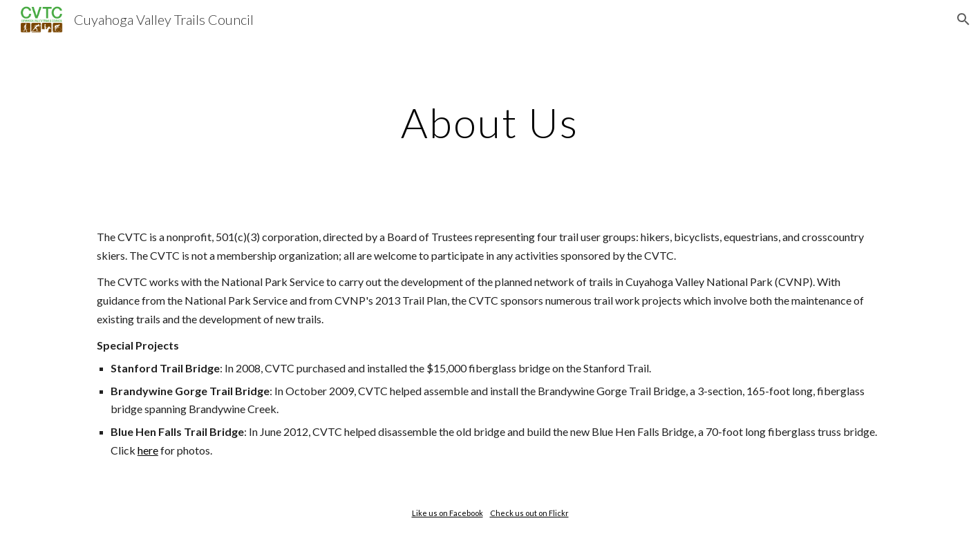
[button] (963, 19)
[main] (490, 122)
